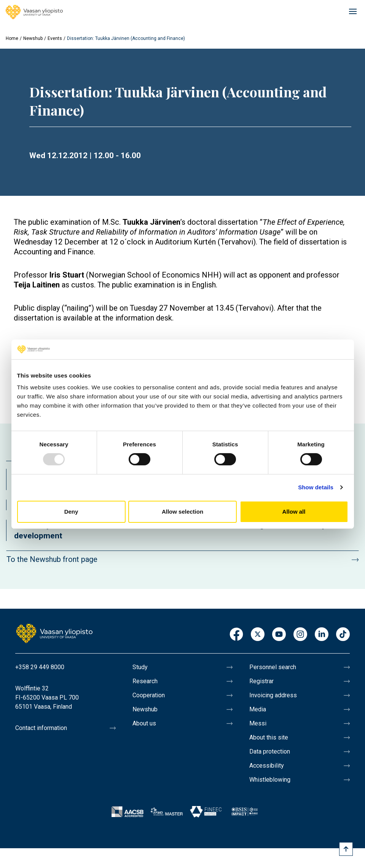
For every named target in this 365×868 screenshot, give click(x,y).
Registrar (261, 681)
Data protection (270, 751)
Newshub (33, 38)
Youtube (279, 635)
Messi (258, 723)
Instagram (300, 635)
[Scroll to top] (346, 849)
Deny (71, 512)
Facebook (236, 635)
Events (55, 38)
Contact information (41, 728)
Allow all (294, 512)
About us (144, 723)
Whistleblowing (270, 780)
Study (140, 667)
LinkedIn (322, 635)
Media (258, 709)
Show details (316, 487)
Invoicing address (273, 695)
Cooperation (149, 695)
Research (145, 681)
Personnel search (273, 667)
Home (12, 38)
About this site (269, 737)
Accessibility (267, 766)
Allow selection (182, 512)
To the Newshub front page (52, 559)
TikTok (343, 635)
